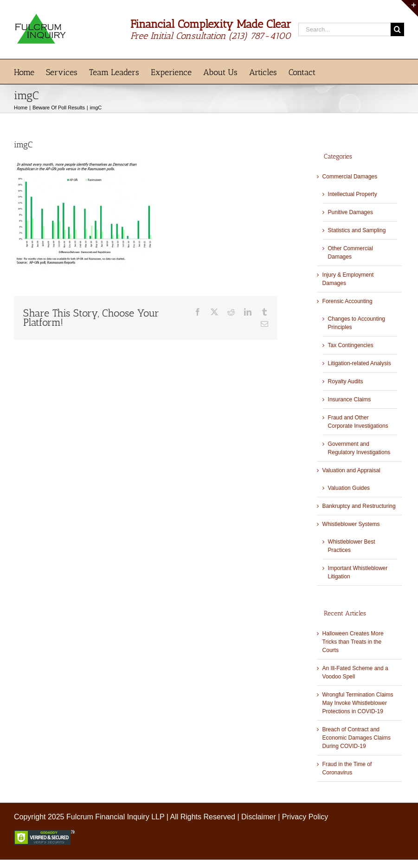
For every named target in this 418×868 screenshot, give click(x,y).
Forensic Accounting (347, 301)
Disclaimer (259, 817)
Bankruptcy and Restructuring (359, 506)
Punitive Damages (350, 212)
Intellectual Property (353, 194)
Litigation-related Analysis (360, 363)
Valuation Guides (349, 488)
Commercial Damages (350, 177)
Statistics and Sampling (357, 230)
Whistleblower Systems (351, 524)
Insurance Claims (350, 399)
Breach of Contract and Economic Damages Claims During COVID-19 (357, 738)
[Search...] (344, 29)
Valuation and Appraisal (351, 470)
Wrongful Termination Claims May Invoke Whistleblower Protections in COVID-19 (358, 703)
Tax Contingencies (351, 345)
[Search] (397, 29)
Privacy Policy (305, 817)
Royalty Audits (346, 381)
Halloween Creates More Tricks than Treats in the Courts (353, 642)
